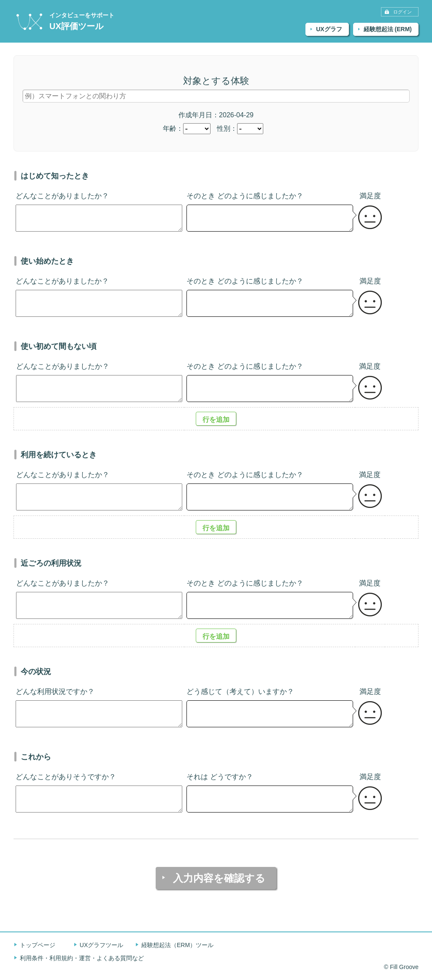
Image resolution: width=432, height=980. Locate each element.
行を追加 (216, 420)
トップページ (38, 945)
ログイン (402, 12)
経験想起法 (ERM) (388, 29)
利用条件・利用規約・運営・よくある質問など (82, 958)
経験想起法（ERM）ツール (177, 945)
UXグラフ (329, 29)
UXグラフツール (101, 945)
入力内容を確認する (219, 878)
